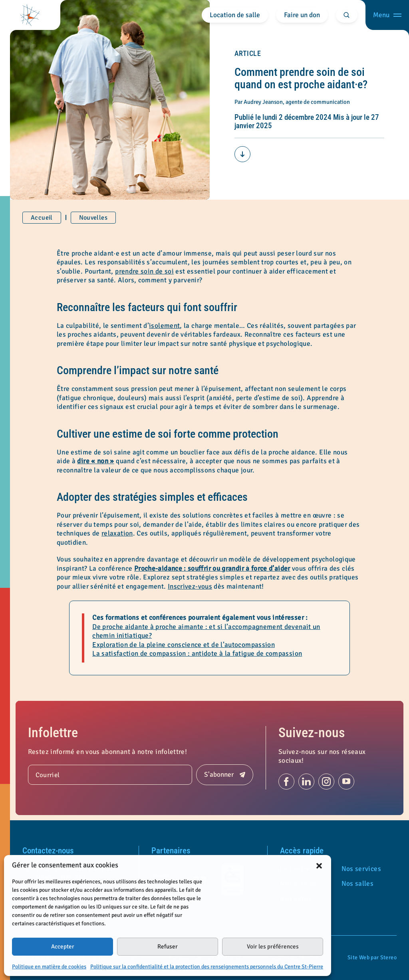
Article (248, 53)
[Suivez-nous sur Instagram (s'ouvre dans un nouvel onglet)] (326, 782)
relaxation (117, 533)
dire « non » (95, 461)
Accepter (63, 946)
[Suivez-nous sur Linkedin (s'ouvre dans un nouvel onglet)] (306, 782)
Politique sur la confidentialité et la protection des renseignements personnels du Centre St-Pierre (207, 967)
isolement (164, 326)
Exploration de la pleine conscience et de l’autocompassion (184, 645)
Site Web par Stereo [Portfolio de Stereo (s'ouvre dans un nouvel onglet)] (372, 958)
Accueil (42, 218)
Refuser (168, 946)
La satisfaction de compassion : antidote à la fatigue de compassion (197, 654)
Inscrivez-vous (190, 586)
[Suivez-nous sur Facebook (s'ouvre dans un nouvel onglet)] (286, 782)
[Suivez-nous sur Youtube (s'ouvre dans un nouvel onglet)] (346, 782)
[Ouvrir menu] (387, 15)
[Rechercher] (347, 15)
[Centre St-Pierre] (30, 15)
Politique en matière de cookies (49, 967)
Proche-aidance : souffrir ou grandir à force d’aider (212, 568)
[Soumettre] (225, 775)
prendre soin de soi (144, 271)
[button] (319, 865)
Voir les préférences (273, 946)
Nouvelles (93, 218)
